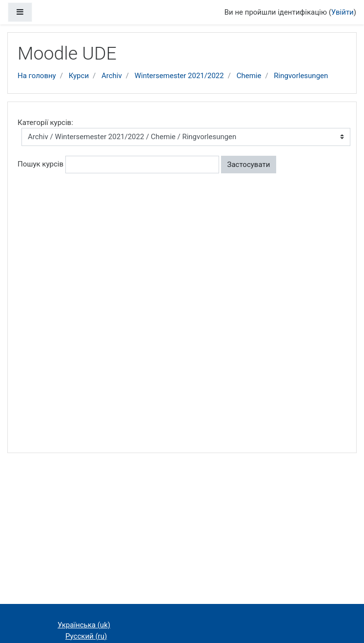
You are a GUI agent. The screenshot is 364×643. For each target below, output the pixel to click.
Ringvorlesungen (301, 76)
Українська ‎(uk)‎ (84, 625)
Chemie (249, 76)
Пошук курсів (40, 164)
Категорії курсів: (45, 123)
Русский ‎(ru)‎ (86, 636)
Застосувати (249, 165)
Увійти (343, 12)
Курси (79, 76)
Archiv (112, 76)
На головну (37, 76)
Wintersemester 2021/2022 (179, 76)
